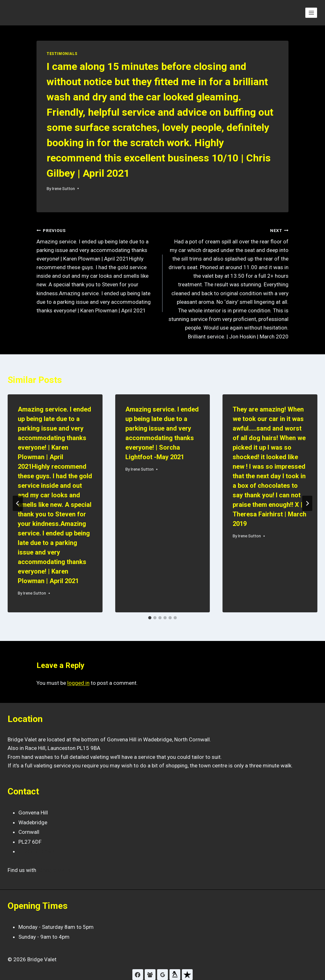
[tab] (150, 618)
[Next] (307, 503)
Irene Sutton (63, 188)
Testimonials (62, 54)
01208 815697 (36, 851)
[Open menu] (311, 13)
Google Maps (55, 870)
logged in (78, 683)
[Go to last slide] (18, 503)
